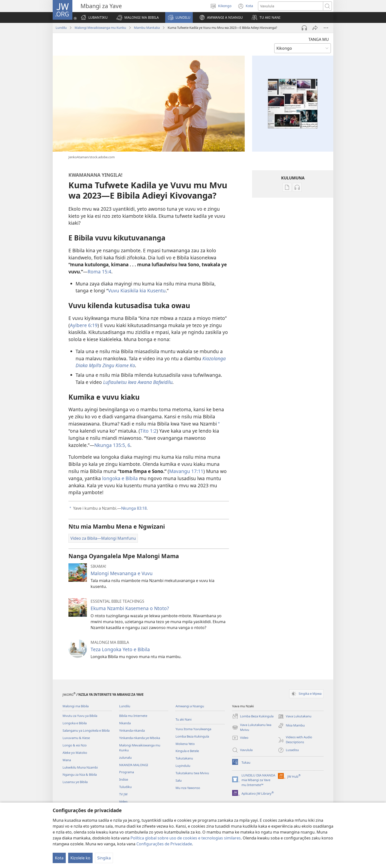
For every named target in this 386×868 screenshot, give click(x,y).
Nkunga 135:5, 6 (112, 445)
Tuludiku (125, 787)
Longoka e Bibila (75, 723)
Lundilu (61, 28)
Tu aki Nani (184, 719)
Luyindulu (183, 766)
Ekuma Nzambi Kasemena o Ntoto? (130, 608)
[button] (138, 17)
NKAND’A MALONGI (134, 765)
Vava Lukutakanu (295, 716)
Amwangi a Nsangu (190, 706)
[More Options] (326, 28)
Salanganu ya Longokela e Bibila (86, 730)
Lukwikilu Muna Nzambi (80, 767)
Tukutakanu (184, 758)
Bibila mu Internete (133, 716)
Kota (59, 858)
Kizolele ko (80, 858)
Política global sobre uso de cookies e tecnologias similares (186, 838)
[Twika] (315, 28)
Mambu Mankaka (147, 28)
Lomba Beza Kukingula (192, 736)
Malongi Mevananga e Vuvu (122, 573)
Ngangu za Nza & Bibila (80, 774)
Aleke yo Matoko (75, 753)
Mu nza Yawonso (188, 788)
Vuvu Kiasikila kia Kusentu (137, 291)
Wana (67, 760)
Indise (124, 779)
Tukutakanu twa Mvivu (192, 773)
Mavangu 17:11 (186, 471)
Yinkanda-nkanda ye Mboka (140, 738)
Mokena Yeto (185, 744)
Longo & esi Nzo (75, 745)
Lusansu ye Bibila (75, 782)
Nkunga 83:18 (134, 508)
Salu (179, 780)
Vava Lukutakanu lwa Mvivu (252, 727)
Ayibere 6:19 (84, 325)
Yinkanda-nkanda (132, 730)
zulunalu (125, 758)
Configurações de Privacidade (164, 844)
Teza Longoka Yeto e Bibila (120, 649)
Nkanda (125, 723)
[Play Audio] (304, 28)
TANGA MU (319, 39)
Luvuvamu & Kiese (76, 738)
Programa (127, 772)
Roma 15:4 (99, 272)
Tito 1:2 (148, 431)
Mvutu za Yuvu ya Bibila (80, 716)
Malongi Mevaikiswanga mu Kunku (100, 28)
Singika (104, 858)
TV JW (123, 794)
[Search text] (291, 6)
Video (123, 802)
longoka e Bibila (120, 478)
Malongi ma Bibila (76, 706)
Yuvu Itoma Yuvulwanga (193, 729)
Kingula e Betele (187, 751)
